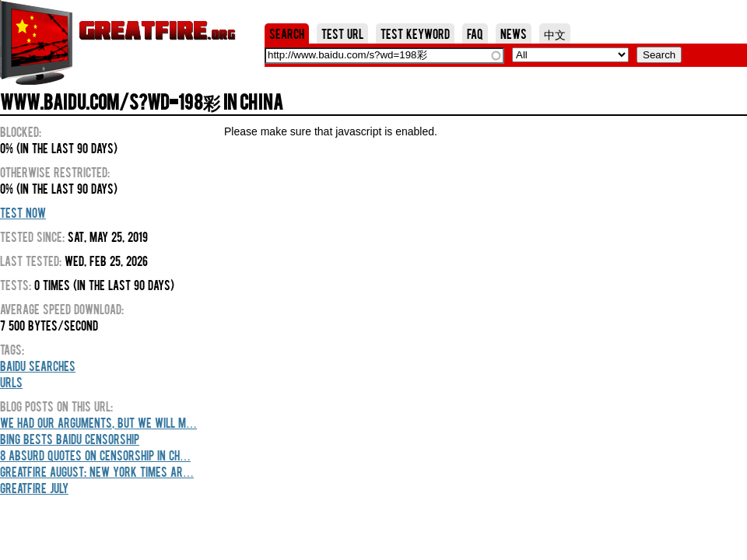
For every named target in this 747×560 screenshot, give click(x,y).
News (514, 33)
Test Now (23, 212)
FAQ (475, 33)
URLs (11, 382)
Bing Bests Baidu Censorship (70, 439)
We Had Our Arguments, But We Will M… (98, 422)
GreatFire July (34, 488)
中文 (555, 33)
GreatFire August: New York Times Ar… (97, 471)
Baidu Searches (38, 366)
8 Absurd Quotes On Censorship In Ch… (95, 455)
